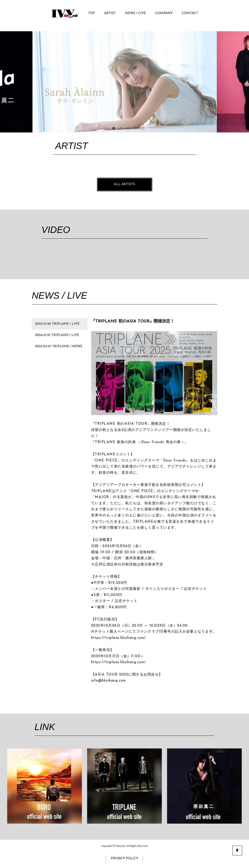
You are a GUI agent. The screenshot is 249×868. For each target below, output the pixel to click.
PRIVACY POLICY (124, 858)
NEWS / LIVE (135, 13)
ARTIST (110, 13)
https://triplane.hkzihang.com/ (119, 638)
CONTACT (190, 13)
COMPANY (164, 13)
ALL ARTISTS (124, 184)
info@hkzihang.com (109, 681)
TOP (91, 13)
